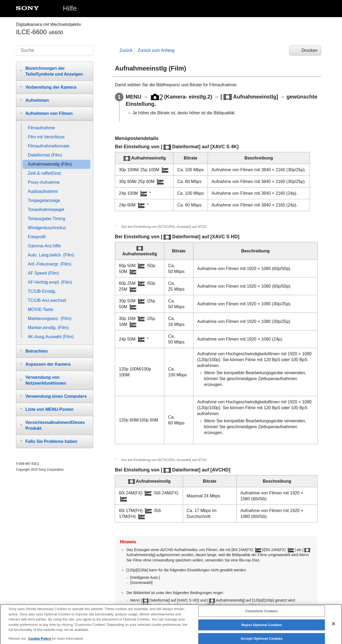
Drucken (309, 50)
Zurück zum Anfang (156, 50)
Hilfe (70, 8)
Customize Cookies (262, 615)
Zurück (126, 50)
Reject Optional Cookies (262, 629)
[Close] (333, 628)
